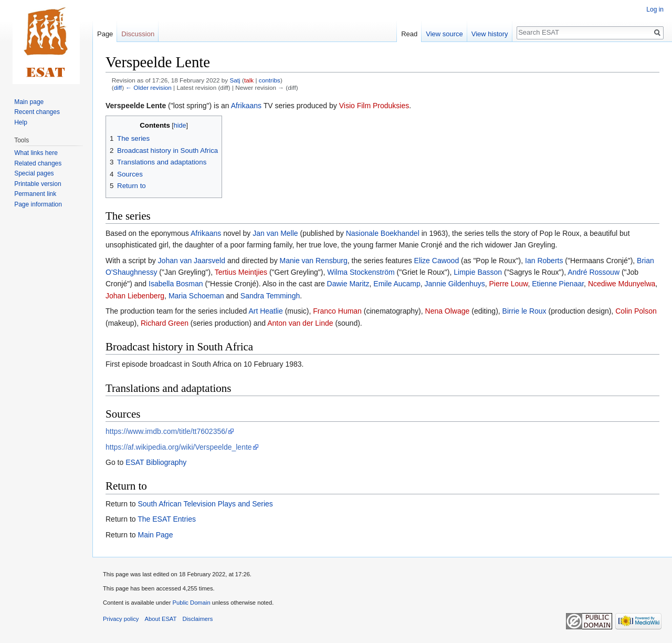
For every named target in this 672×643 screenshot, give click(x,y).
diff (118, 87)
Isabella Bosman (176, 284)
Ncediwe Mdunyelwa (622, 284)
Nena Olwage (448, 311)
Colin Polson (636, 311)
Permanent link (35, 194)
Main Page (155, 535)
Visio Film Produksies (374, 106)
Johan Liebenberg (135, 296)
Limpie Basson (478, 272)
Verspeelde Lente (136, 106)
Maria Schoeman (196, 296)
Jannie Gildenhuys (455, 284)
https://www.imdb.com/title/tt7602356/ (166, 431)
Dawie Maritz (348, 284)
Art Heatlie (265, 311)
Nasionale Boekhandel (383, 233)
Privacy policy (121, 619)
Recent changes (37, 112)
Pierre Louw (509, 284)
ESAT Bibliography (156, 462)
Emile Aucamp (397, 284)
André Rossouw (594, 272)
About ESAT (161, 619)
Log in (655, 9)
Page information (38, 204)
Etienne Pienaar (558, 284)
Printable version (38, 184)
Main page (29, 102)
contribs (270, 80)
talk (249, 80)
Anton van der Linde (300, 323)
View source (444, 34)
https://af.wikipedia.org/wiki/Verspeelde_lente (179, 447)
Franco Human (337, 311)
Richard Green (165, 323)
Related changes (38, 163)
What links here (36, 153)
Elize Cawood (437, 261)
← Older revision (149, 87)
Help (21, 122)
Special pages (34, 173)
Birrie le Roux (524, 311)
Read (409, 34)
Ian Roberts (544, 261)
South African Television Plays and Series (205, 504)
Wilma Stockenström (361, 272)
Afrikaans (246, 106)
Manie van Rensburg (314, 261)
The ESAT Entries (167, 519)
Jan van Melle (275, 233)
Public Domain (191, 603)
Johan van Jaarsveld (192, 261)
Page (105, 34)
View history (490, 34)
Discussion (138, 34)
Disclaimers (198, 619)
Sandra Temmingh (270, 296)
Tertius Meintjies (241, 272)
